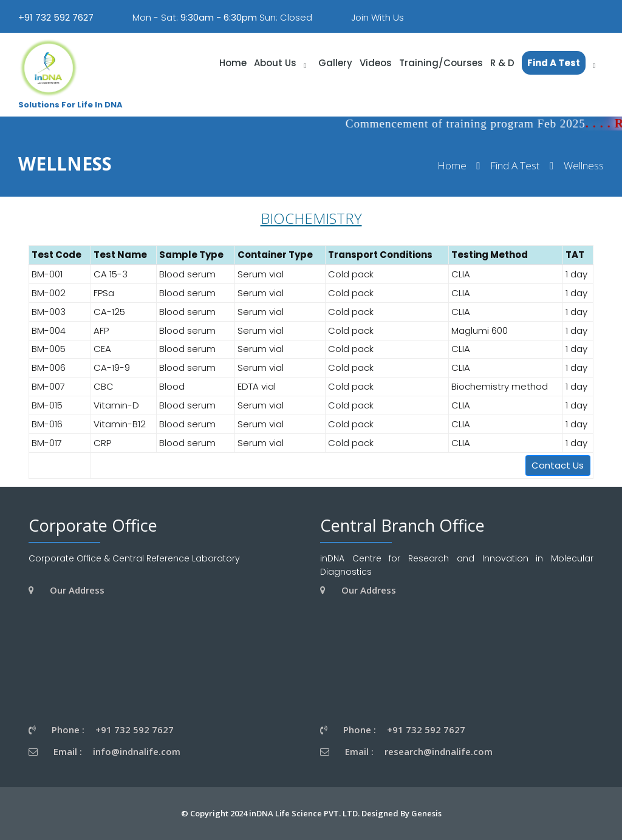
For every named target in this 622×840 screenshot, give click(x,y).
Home (452, 166)
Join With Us (378, 17)
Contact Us (558, 465)
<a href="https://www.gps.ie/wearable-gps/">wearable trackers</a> (146, 659)
